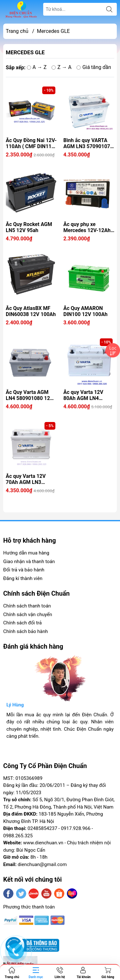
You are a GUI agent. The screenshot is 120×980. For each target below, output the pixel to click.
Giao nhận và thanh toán (29, 562)
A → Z (37, 67)
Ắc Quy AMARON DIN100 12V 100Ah (85, 311)
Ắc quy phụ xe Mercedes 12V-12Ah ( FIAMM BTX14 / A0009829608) (88, 227)
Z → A (61, 67)
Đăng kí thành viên (23, 578)
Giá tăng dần (94, 67)
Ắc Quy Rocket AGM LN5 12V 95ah (29, 227)
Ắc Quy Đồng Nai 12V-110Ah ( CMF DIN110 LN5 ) (31, 143)
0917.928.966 (76, 828)
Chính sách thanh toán (27, 606)
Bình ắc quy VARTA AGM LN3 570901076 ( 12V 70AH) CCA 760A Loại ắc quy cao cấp (88, 143)
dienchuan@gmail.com (42, 864)
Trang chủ (17, 31)
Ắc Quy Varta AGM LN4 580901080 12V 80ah (30, 395)
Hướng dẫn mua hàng (26, 553)
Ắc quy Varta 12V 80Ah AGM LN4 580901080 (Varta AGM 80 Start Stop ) (86, 395)
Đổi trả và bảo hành (24, 570)
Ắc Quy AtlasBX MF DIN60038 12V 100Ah (31, 311)
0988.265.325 (18, 836)
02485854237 (42, 828)
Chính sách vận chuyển (28, 614)
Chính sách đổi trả (22, 623)
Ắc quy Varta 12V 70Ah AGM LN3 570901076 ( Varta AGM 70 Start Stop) (28, 479)
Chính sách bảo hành (26, 631)
